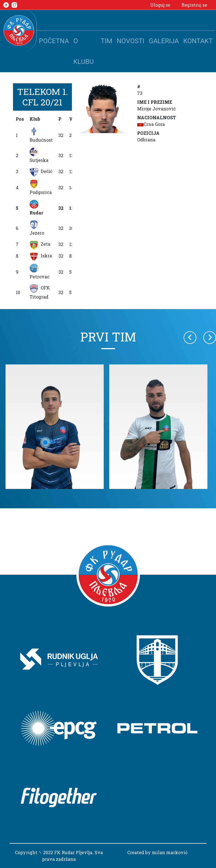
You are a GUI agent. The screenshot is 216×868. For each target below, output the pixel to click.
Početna (54, 41)
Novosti (131, 41)
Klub (35, 119)
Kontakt (198, 41)
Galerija (164, 41)
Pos (20, 119)
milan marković (170, 852)
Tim (106, 41)
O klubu (83, 51)
